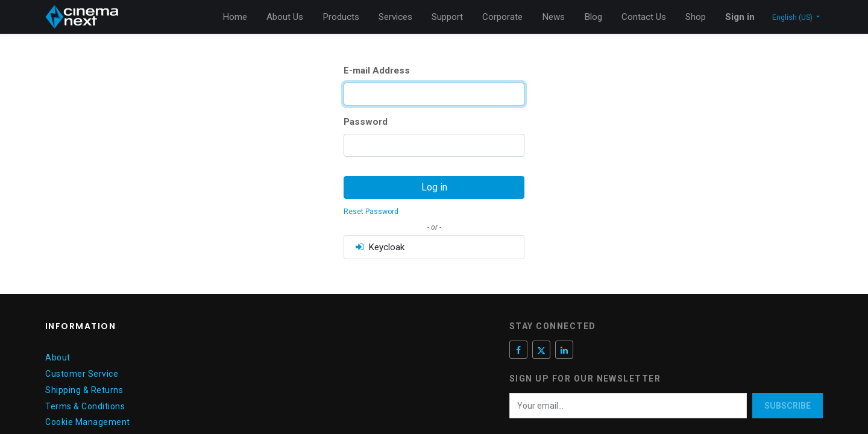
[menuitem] (235, 17)
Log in (434, 187)
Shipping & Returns (84, 390)
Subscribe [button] (788, 406)
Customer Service (82, 374)
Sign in (740, 17)
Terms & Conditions (85, 406)
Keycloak (379, 247)
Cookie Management (88, 422)
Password (366, 122)
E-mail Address (377, 71)
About (58, 357)
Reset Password (371, 212)
